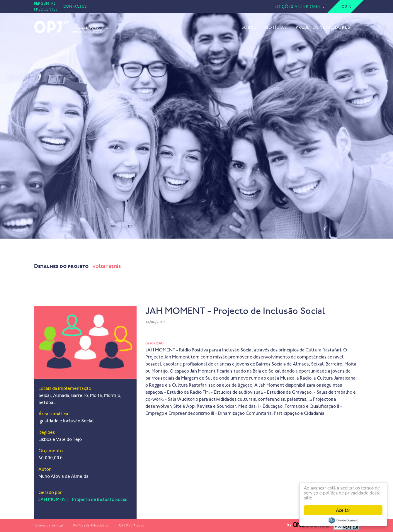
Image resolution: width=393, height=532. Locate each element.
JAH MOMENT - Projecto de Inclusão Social (83, 499)
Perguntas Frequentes (46, 6)
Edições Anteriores (298, 7)
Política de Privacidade (91, 525)
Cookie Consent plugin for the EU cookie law (343, 520)
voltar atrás (107, 266)
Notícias (276, 27)
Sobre (249, 27)
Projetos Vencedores (323, 27)
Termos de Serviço (49, 525)
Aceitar (343, 510)
